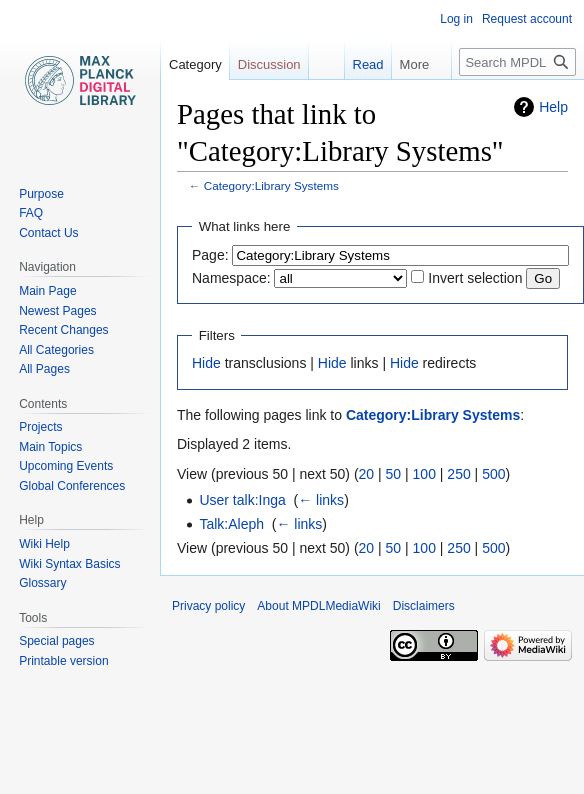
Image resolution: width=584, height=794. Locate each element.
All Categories (56, 350)
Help (553, 107)
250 (458, 474)
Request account (527, 19)
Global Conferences (72, 486)
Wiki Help (44, 544)
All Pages (44, 369)
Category (195, 64)
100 (424, 474)
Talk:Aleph (231, 524)
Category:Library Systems (271, 185)
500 (493, 474)
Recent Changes (63, 330)
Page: (210, 255)
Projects (40, 427)
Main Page (47, 291)
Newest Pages (57, 311)
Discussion (269, 64)
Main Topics (50, 447)
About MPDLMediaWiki (318, 606)
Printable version (63, 661)
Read (357, 64)
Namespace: (231, 278)
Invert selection (475, 278)
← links (321, 500)
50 (394, 474)
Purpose (41, 194)
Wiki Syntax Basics (69, 564)
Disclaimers (424, 606)
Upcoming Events (66, 466)
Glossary (42, 583)
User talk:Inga (242, 500)
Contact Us (48, 233)
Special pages (56, 641)
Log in (456, 19)
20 (367, 474)
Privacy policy (208, 606)
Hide (206, 363)
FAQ (31, 213)
